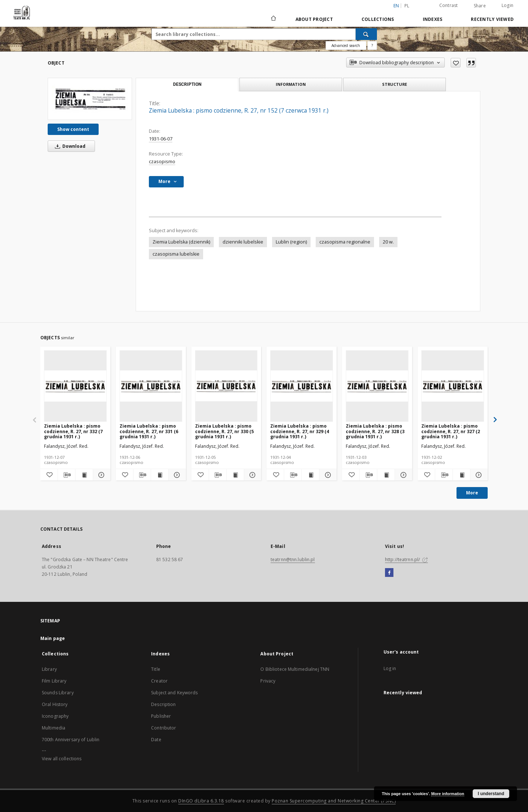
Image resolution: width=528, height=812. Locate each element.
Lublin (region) (291, 242)
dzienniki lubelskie (243, 242)
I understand (491, 794)
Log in (390, 668)
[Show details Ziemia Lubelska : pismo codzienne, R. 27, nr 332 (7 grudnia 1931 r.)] (101, 475)
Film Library (54, 681)
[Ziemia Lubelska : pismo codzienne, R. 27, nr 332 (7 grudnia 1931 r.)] (75, 386)
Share (480, 6)
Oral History (55, 704)
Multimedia (54, 728)
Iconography (55, 716)
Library (49, 669)
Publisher (161, 716)
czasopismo (162, 162)
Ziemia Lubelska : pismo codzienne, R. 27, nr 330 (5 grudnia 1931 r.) (224, 431)
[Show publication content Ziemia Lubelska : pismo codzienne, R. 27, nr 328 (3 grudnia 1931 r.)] (386, 475)
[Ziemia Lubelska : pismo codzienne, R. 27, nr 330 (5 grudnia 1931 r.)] (226, 386)
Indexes (433, 19)
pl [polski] (407, 6)
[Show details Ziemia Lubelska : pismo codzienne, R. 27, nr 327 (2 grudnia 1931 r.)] (478, 475)
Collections (378, 19)
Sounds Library (58, 693)
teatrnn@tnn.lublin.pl (293, 559)
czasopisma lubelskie (176, 254)
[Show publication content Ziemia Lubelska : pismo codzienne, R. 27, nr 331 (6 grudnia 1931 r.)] (160, 475)
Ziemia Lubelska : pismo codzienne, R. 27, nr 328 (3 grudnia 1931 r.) (375, 431)
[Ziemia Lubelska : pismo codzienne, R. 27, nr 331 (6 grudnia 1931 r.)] (151, 386)
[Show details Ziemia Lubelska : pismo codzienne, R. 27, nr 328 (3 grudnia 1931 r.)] (402, 475)
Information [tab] (291, 84)
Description (163, 704)
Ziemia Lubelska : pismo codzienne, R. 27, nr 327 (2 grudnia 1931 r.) (451, 431)
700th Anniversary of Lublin (71, 740)
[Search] (366, 34)
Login (507, 5)
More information (448, 794)
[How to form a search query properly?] (372, 45)
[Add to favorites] (456, 63)
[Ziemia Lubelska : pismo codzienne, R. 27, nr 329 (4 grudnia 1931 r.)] (302, 386)
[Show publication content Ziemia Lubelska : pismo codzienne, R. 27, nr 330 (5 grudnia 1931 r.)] (235, 475)
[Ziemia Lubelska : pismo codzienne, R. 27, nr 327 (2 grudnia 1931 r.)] (453, 386)
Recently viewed (492, 19)
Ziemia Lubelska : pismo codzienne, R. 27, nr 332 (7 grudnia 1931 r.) (73, 431)
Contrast (449, 5)
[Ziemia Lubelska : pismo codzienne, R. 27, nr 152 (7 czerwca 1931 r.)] (90, 99)
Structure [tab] (395, 84)
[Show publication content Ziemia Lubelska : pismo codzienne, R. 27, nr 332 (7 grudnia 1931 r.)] (84, 475)
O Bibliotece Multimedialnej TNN (295, 669)
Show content (73, 129)
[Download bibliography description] (67, 475)
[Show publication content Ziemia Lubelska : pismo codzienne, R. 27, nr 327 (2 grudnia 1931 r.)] (461, 475)
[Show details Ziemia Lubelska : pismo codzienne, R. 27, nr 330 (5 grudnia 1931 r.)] (252, 475)
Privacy (268, 681)
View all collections (62, 759)
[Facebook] (389, 573)
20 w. (388, 242)
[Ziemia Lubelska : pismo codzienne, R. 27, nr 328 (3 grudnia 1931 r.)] (377, 386)
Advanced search (346, 45)
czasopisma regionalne (345, 242)
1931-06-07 (161, 139)
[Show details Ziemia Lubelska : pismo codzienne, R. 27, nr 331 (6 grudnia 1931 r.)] (176, 475)
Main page (53, 638)
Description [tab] (187, 84)
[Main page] (273, 19)
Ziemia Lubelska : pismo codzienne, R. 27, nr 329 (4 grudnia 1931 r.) (300, 431)
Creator (159, 681)
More (472, 493)
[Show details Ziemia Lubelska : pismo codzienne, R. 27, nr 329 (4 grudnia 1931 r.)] (327, 475)
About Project (314, 19)
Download (69, 146)
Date (156, 740)
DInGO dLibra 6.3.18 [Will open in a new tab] (201, 801)
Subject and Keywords (174, 693)
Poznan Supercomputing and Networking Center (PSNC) (334, 801)
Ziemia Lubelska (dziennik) (181, 242)
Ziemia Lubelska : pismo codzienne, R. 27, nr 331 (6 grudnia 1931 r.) (149, 431)
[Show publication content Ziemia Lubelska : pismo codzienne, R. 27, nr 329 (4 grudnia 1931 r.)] (310, 475)
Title (156, 669)
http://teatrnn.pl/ (406, 559)
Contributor (164, 728)
